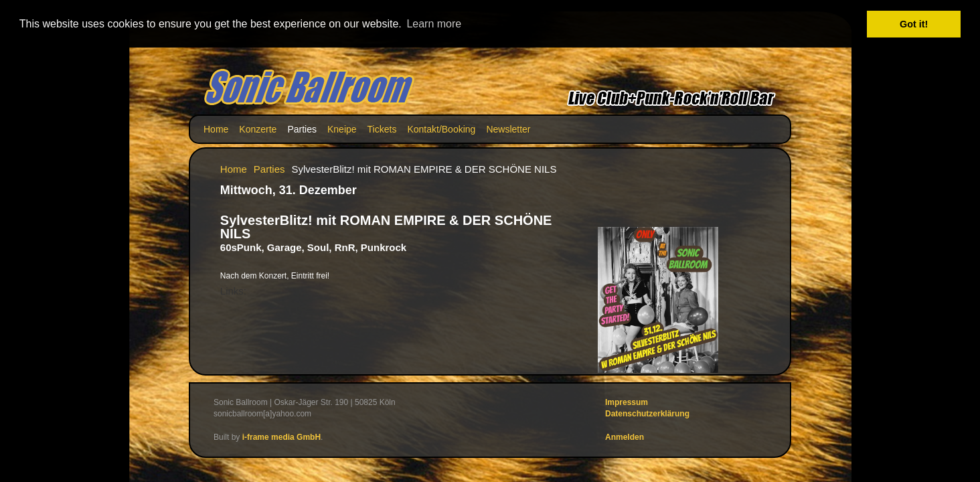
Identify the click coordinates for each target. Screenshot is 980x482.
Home (216, 129)
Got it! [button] (914, 24)
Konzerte (258, 129)
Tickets (382, 129)
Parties (302, 129)
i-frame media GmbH (281, 436)
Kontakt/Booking (441, 129)
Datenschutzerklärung (647, 413)
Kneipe (342, 129)
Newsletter (508, 129)
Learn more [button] (434, 24)
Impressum (627, 402)
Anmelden (625, 436)
